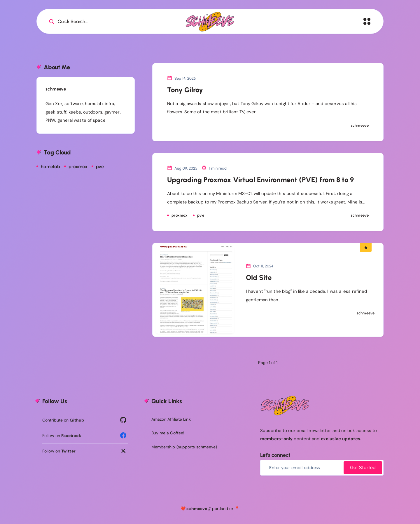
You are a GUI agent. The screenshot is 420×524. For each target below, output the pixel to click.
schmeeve (56, 89)
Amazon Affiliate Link (171, 419)
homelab (50, 167)
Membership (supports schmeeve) (184, 447)
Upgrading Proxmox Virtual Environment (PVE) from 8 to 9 (260, 180)
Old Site (259, 277)
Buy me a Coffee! (168, 433)
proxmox (78, 167)
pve (100, 167)
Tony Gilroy (185, 90)
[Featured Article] (366, 248)
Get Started (363, 468)
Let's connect (275, 455)
